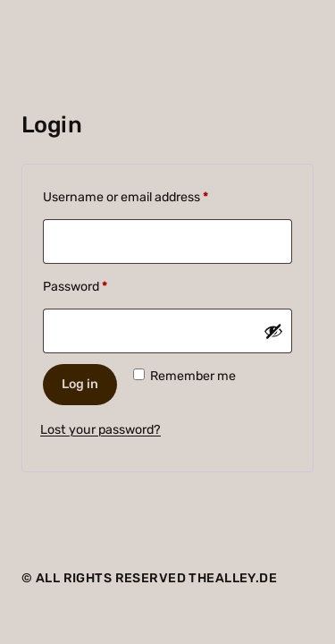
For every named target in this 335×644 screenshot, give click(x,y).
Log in (80, 384)
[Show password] (273, 331)
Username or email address (151, 195)
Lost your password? (100, 430)
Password (100, 284)
